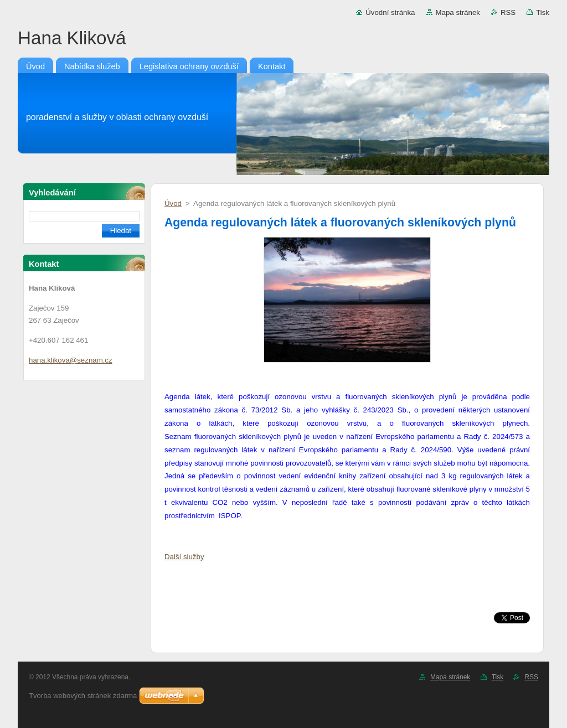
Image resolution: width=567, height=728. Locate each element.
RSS (508, 12)
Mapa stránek (458, 12)
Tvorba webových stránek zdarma (83, 696)
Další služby (184, 557)
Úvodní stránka (390, 12)
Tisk (543, 12)
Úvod (173, 203)
